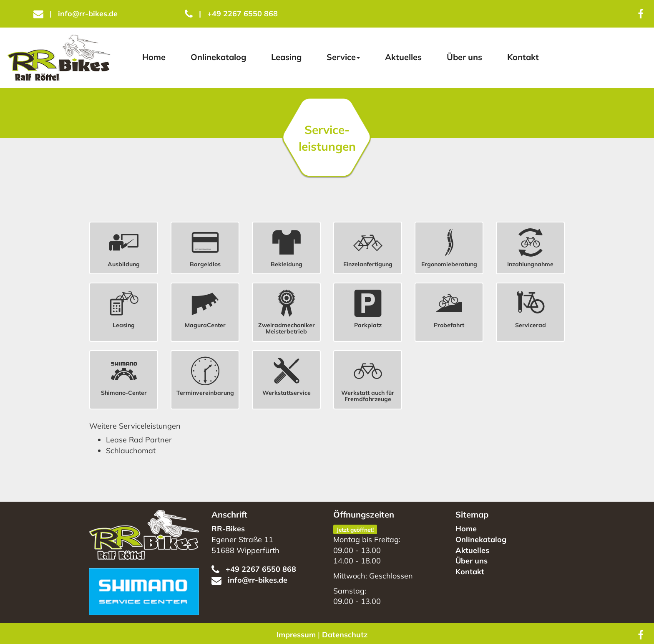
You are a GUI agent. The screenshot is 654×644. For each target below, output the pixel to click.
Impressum (296, 635)
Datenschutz (345, 635)
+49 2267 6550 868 (231, 14)
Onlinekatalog (218, 57)
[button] (124, 246)
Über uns (464, 57)
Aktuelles (403, 57)
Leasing (286, 57)
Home (154, 57)
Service (343, 57)
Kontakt (523, 57)
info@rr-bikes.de (75, 14)
